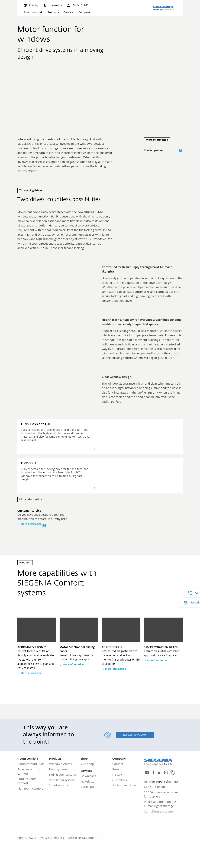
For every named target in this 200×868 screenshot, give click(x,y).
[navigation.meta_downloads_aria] (52, 5)
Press (116, 770)
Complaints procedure (159, 812)
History (117, 775)
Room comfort (33, 12)
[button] (77, 5)
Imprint (21, 838)
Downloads (88, 776)
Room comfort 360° (31, 764)
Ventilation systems (62, 780)
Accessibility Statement (81, 838)
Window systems (60, 764)
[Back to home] (163, 8)
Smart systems (59, 786)
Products (53, 12)
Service (69, 12)
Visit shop (87, 764)
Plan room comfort (30, 789)
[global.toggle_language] (31, 5)
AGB (32, 838)
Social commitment (125, 786)
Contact (118, 764)
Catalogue (88, 787)
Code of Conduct (155, 787)
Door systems (58, 770)
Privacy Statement (50, 838)
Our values (120, 780)
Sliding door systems (63, 775)
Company (84, 12)
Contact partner (163, 151)
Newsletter (88, 782)
